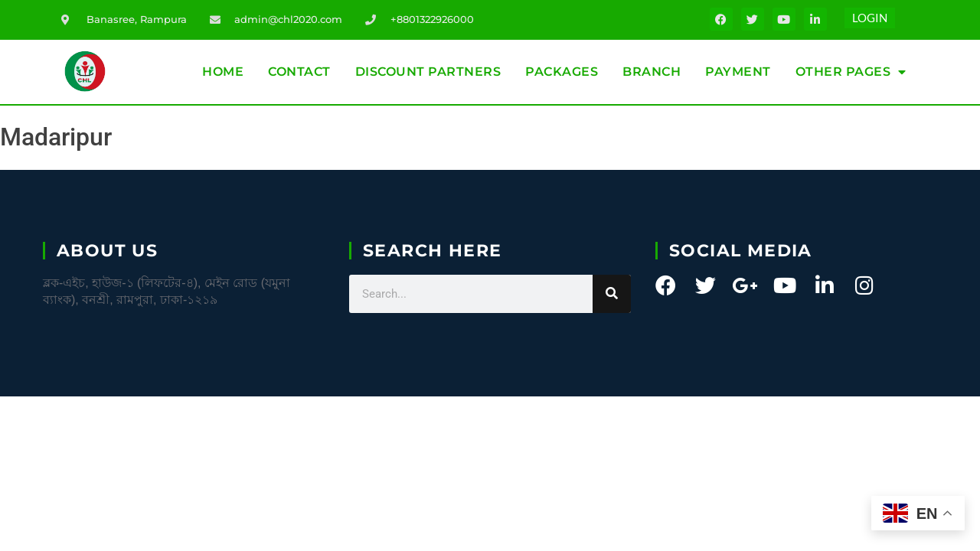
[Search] (612, 294)
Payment (738, 72)
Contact (299, 72)
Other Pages (851, 72)
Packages (562, 72)
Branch (652, 72)
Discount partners (428, 72)
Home (223, 72)
